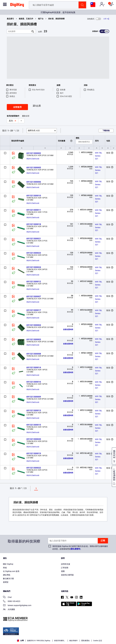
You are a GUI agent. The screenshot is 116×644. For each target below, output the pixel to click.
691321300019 (34, 453)
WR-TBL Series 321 (99, 156)
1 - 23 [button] (10, 131)
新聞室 (6, 582)
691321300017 (34, 310)
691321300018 (34, 224)
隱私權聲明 (75, 549)
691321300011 (34, 210)
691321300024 (34, 267)
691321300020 (34, 439)
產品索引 (10, 19)
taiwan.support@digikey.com (17, 606)
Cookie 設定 (98, 641)
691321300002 (34, 153)
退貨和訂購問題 (67, 575)
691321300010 (34, 196)
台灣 (20, 641)
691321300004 (34, 325)
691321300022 (34, 468)
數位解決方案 (8, 579)
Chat (7, 597)
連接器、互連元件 (26, 19)
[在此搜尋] (19, 31)
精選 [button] (34, 131)
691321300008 (34, 354)
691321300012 (34, 282)
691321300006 (34, 182)
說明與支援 (66, 564)
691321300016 (34, 382)
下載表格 (106, 131)
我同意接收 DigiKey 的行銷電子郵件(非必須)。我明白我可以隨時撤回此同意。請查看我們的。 (80, 548)
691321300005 (34, 168)
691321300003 (34, 339)
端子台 (41, 19)
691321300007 (34, 296)
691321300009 (34, 397)
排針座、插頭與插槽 (56, 19)
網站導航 (7, 575)
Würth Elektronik (33, 159)
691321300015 (34, 425)
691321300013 (34, 410)
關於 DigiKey (8, 564)
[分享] (106, 19)
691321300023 (34, 253)
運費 (63, 571)
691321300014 (34, 367)
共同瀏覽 (9, 610)
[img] (17, 5)
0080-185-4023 (12, 602)
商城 (5, 568)
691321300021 (34, 239)
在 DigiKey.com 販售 (11, 571)
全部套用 (17, 107)
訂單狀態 (65, 568)
